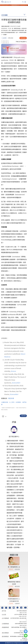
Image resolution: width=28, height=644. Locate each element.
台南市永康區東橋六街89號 (21, 624)
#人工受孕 (12, 402)
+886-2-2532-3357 (23, 616)
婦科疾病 (11, 38)
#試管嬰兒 (18, 402)
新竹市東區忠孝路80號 (22, 611)
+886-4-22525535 (23, 622)
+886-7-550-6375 (23, 631)
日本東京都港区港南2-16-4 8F (20, 633)
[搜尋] (23, 2)
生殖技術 (17, 603)
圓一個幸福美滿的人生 (14, 567)
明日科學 (11, 398)
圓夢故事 (11, 569)
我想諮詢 (23, 38)
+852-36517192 (23, 640)
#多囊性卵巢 (5, 402)
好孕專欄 (4, 15)
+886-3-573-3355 (23, 613)
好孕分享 (17, 569)
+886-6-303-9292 (23, 625)
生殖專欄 (4, 38)
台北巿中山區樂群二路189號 (20, 614)
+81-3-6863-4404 (23, 634)
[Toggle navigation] (25, 2)
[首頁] (8, 2)
